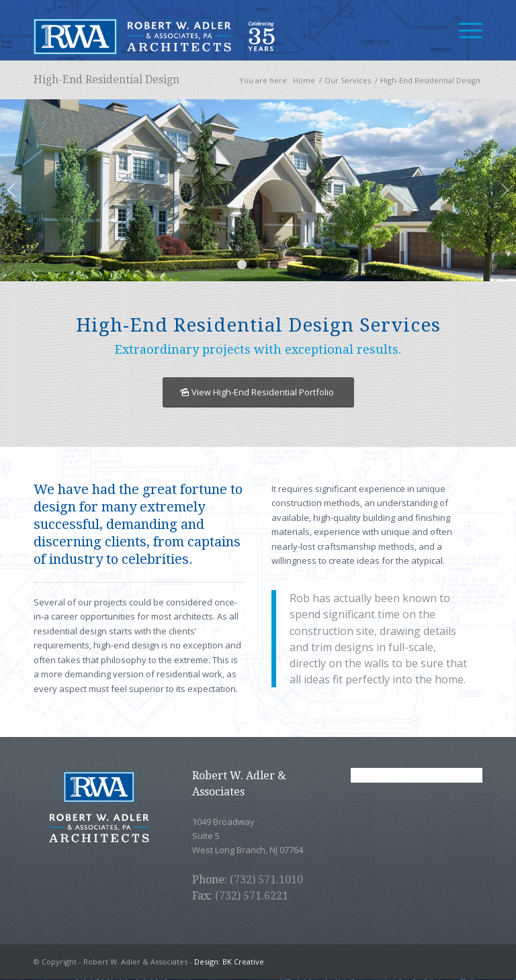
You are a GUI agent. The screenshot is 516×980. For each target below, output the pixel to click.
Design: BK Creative (229, 962)
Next (504, 190)
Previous (12, 190)
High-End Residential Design (106, 80)
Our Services (348, 80)
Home (304, 80)
